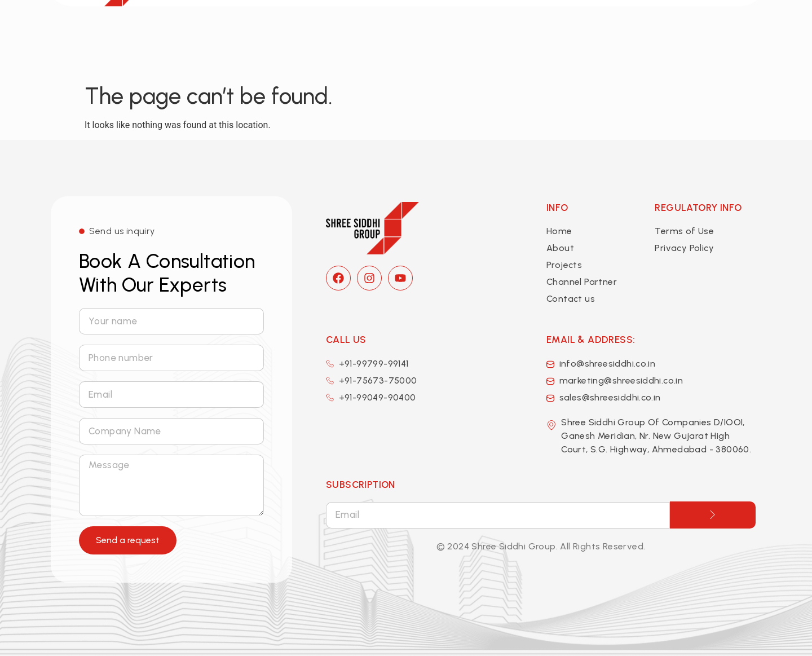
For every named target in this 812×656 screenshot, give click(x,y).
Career (618, 35)
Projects (461, 35)
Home (325, 35)
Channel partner (541, 35)
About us (390, 36)
